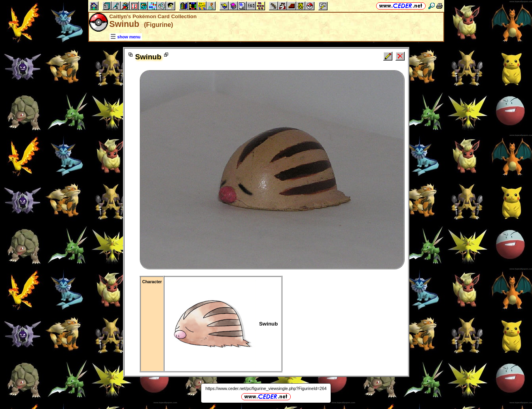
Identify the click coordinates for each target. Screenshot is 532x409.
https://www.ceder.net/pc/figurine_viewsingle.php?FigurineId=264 (266, 388)
